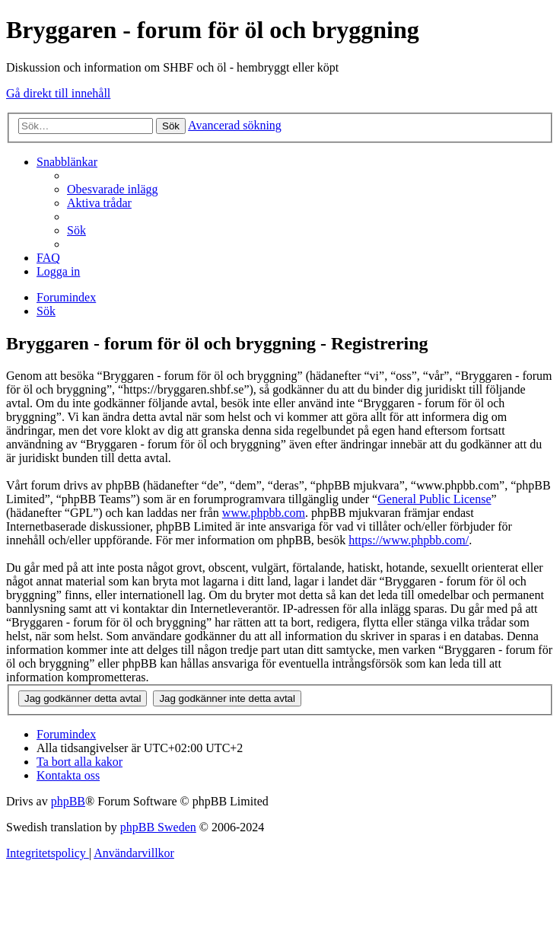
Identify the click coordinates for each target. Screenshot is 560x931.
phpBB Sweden (158, 827)
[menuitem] (113, 189)
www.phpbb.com (264, 513)
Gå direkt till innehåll (58, 93)
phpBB (68, 801)
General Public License (434, 499)
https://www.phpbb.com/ (409, 540)
